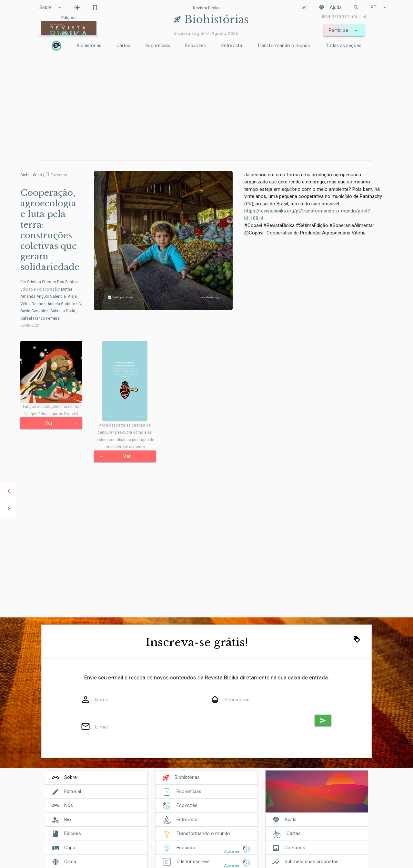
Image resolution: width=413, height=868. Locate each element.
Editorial (73, 791)
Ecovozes (196, 46)
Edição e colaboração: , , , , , (51, 304)
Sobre (51, 7)
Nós (69, 805)
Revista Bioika (206, 8)
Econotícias (158, 46)
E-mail (102, 727)
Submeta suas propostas (312, 862)
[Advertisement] (206, 107)
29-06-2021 (30, 325)
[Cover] (317, 795)
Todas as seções (344, 46)
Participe (344, 30)
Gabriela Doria (63, 311)
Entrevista (232, 46)
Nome (102, 700)
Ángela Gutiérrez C (64, 304)
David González (34, 311)
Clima (70, 862)
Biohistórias (89, 46)
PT (379, 7)
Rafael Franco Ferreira (40, 318)
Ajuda (330, 7)
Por (49, 282)
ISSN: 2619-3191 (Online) (344, 17)
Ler (304, 7)
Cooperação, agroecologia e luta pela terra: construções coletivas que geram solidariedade (50, 230)
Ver (61, 423)
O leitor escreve (193, 862)
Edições (73, 833)
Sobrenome (237, 700)
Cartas (123, 46)
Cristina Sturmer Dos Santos (52, 282)
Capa (70, 848)
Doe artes (295, 848)
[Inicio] (56, 46)
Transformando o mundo (284, 46)
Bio (68, 820)
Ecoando (186, 848)
